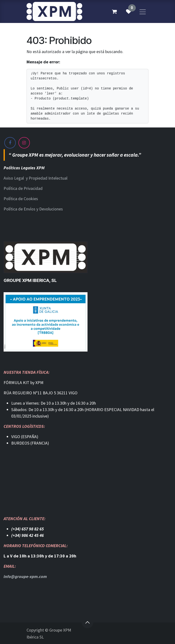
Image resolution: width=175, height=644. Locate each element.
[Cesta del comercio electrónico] (114, 11)
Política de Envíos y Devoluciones (33, 209)
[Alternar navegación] (143, 11)
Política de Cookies (21, 199)
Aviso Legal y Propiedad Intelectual (36, 178)
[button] (87, 622)
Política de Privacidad (23, 188)
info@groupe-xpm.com (25, 576)
